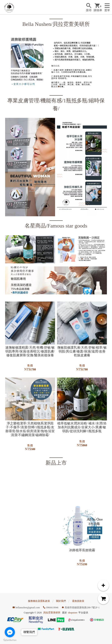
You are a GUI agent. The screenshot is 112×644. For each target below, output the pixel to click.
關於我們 (61, 601)
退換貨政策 (78, 601)
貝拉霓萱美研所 (52, 613)
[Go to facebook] (10, 632)
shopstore (73, 613)
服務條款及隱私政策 (39, 601)
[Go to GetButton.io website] (10, 640)
